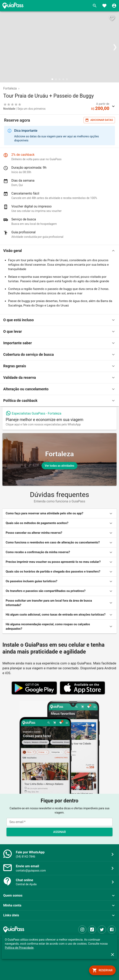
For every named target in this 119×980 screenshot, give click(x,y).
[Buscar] (95, 6)
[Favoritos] (104, 6)
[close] (113, 955)
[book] (102, 970)
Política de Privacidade (19, 948)
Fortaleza (10, 88)
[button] (59, 251)
